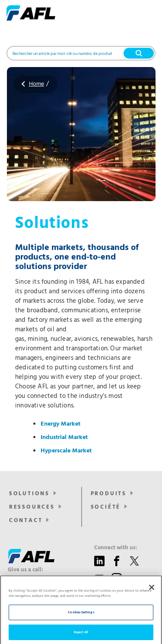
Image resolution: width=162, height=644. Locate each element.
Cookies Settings (81, 622)
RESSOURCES (32, 507)
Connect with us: (116, 548)
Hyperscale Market (66, 451)
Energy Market (60, 424)
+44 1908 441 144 (36, 579)
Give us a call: (25, 570)
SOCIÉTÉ (106, 507)
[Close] (152, 596)
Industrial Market (64, 437)
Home (37, 84)
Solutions (29, 494)
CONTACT (26, 521)
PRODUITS (109, 494)
